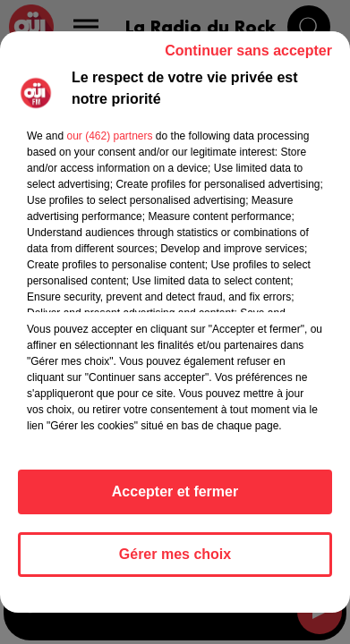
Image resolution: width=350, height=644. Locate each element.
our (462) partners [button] (109, 136)
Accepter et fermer (175, 491)
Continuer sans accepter (248, 51)
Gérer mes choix (175, 554)
